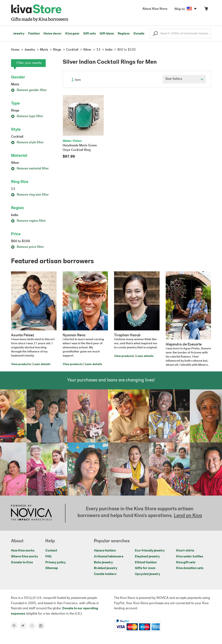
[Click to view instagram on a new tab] (33, 626)
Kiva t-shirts (185, 551)
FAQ (48, 557)
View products (21, 364)
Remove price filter (27, 247)
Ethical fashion (146, 563)
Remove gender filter (29, 90)
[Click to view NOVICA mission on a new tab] (31, 513)
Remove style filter (27, 143)
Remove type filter (27, 116)
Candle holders (105, 574)
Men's (15, 85)
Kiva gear (72, 34)
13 (13, 189)
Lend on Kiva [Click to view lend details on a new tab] (188, 516)
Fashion (34, 34)
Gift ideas (107, 34)
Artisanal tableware (109, 557)
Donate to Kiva (22, 563)
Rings (15, 111)
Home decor (53, 34)
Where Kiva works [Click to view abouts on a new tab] (24, 557)
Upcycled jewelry (148, 574)
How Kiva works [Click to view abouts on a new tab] (23, 551)
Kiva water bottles (190, 557)
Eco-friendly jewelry (150, 551)
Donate (139, 34)
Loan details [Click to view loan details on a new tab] (42, 364)
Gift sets (90, 34)
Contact (51, 551)
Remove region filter (28, 221)
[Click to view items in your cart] (206, 9)
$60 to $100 (21, 241)
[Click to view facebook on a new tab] (42, 626)
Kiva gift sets (186, 563)
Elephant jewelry (147, 557)
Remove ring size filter (30, 195)
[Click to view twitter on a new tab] (24, 626)
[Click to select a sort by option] (184, 79)
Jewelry (19, 34)
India (15, 215)
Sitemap (52, 568)
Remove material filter (30, 169)
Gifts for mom (145, 568)
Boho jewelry (103, 563)
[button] (155, 35)
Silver (15, 163)
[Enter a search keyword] (180, 33)
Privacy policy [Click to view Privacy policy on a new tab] (55, 563)
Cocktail (17, 137)
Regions (124, 34)
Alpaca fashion (105, 551)
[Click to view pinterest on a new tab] (16, 626)
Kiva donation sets (190, 568)
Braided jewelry (106, 568)
